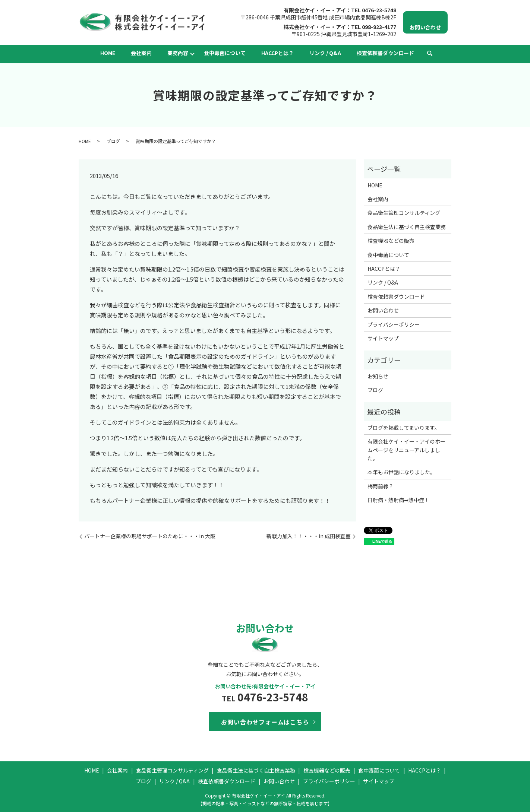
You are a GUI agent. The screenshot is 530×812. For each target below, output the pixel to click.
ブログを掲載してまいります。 (404, 428)
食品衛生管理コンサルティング (404, 213)
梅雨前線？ (381, 486)
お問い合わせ (383, 310)
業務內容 (178, 53)
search (430, 54)
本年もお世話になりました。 (401, 472)
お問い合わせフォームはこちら (265, 722)
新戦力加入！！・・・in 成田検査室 (309, 536)
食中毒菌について (225, 53)
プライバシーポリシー (394, 324)
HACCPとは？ (277, 53)
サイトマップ (383, 338)
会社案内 (141, 53)
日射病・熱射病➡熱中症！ (398, 500)
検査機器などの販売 (391, 241)
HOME (108, 53)
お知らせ (378, 376)
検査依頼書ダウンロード (385, 53)
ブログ (113, 141)
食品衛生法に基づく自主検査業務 (407, 227)
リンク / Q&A (325, 53)
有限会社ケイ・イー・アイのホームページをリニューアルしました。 (406, 450)
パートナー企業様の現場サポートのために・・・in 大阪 (150, 536)
